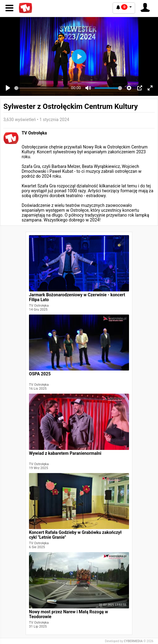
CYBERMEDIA (133, 641)
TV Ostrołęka (34, 133)
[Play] (8, 88)
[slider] (41, 88)
